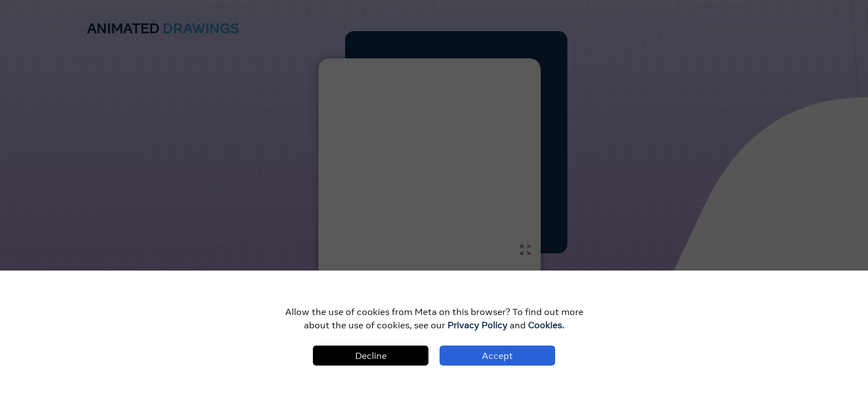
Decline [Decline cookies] (371, 356)
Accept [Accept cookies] (497, 356)
